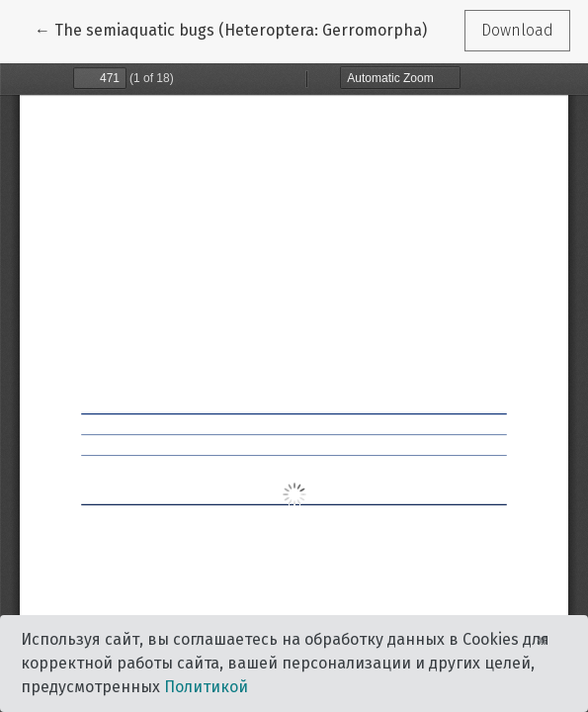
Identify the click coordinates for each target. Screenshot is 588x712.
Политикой (206, 687)
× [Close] (542, 640)
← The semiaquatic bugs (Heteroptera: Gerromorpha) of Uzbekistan (283, 29)
